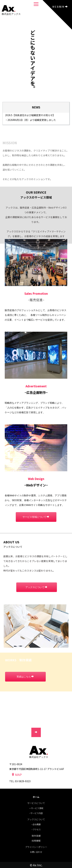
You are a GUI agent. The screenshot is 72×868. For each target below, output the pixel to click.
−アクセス (36, 830)
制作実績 (36, 836)
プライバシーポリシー (36, 847)
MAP (17, 775)
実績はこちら (25, 677)
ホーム (36, 797)
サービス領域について (36, 517)
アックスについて (36, 587)
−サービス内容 (36, 813)
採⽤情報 (36, 841)
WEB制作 (60, 7)
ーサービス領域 (36, 808)
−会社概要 (36, 824)
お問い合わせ (36, 852)
